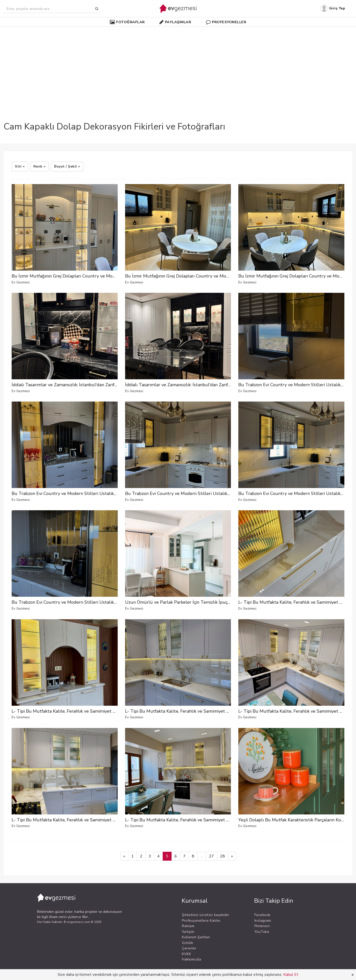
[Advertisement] (178, 65)
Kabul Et (291, 975)
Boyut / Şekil (67, 166)
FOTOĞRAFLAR (127, 22)
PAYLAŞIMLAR (175, 22)
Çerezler (189, 948)
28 (222, 856)
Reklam (188, 926)
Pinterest (262, 926)
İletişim (188, 932)
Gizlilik (188, 943)
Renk (40, 166)
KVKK (186, 954)
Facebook (262, 915)
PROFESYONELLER (226, 22)
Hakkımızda (191, 959)
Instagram (263, 921)
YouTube (262, 932)
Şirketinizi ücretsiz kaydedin (206, 915)
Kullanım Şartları (196, 937)
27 (211, 856)
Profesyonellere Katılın (201, 921)
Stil (20, 166)
